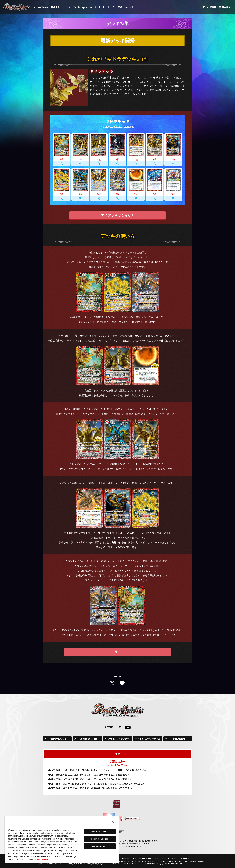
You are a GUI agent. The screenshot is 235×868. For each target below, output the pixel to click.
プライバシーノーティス (149, 739)
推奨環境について (58, 739)
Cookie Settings (88, 739)
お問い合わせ (179, 739)
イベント (129, 7)
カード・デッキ (97, 7)
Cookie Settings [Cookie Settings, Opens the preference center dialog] (100, 846)
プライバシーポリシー (119, 739)
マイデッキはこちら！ (118, 215)
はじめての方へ (41, 7)
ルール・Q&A (80, 7)
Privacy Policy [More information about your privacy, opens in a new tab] (41, 859)
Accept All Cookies (100, 831)
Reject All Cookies (100, 839)
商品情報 (55, 7)
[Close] (113, 822)
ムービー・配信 (115, 7)
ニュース (67, 7)
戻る (118, 652)
